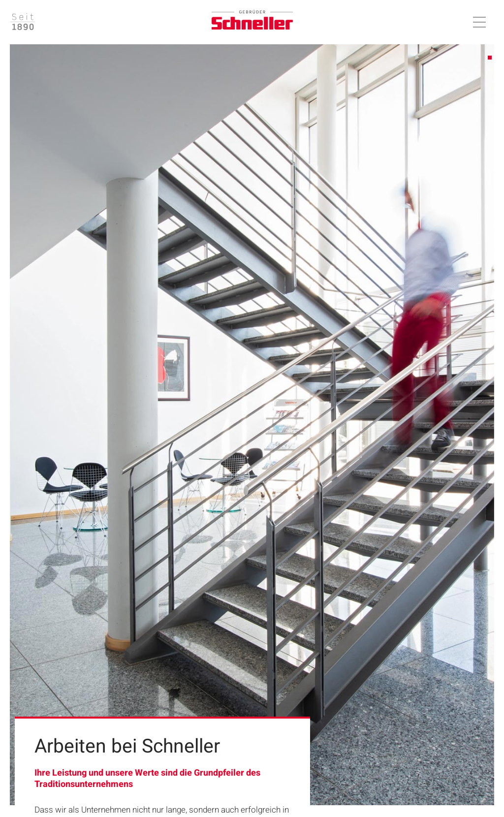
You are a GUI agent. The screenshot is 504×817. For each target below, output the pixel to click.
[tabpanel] (252, 425)
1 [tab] (490, 58)
